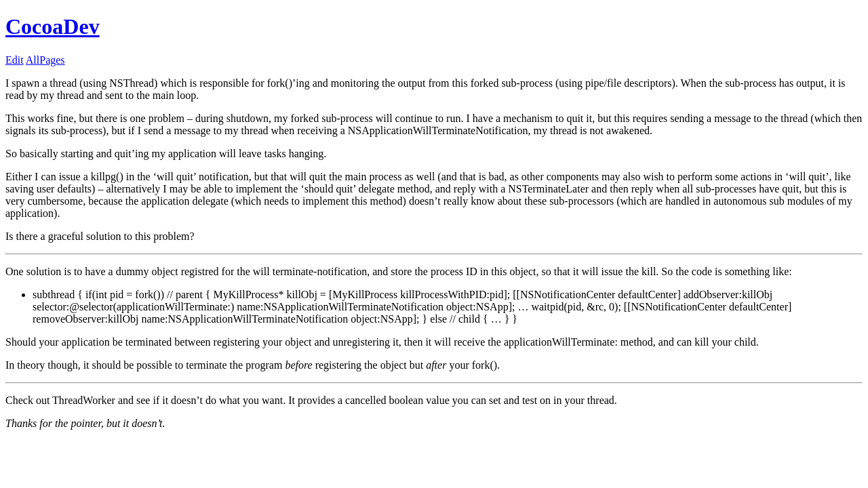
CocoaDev (53, 26)
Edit (15, 60)
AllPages (45, 60)
